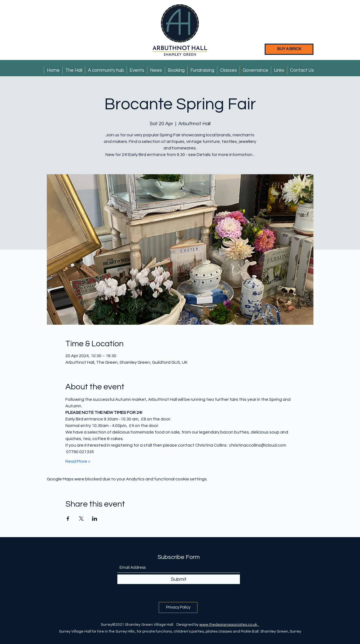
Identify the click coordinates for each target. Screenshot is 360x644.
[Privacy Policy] (178, 607)
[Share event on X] (81, 519)
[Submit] (179, 579)
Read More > (78, 461)
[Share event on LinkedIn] (95, 519)
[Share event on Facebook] (68, 519)
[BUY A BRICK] (289, 49)
